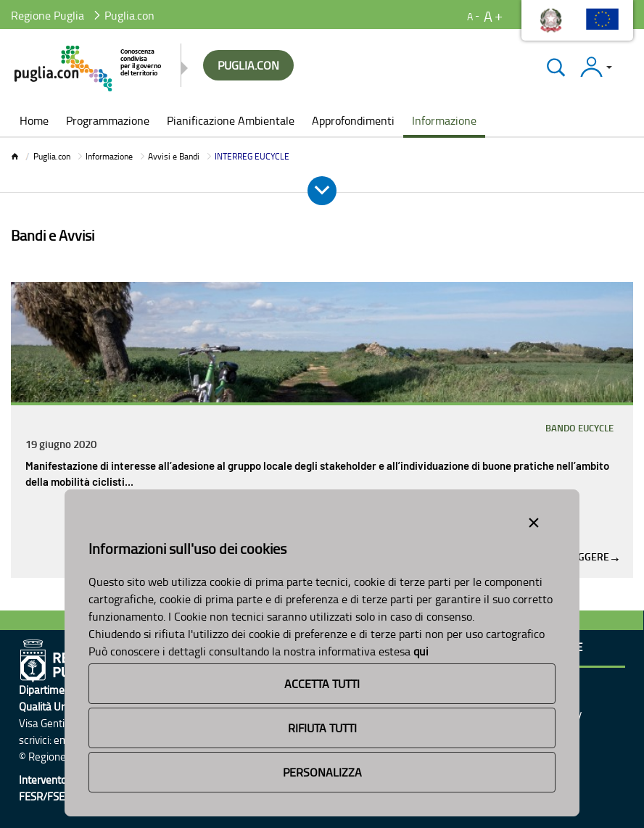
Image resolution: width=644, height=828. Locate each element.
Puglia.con (52, 156)
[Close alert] (534, 520)
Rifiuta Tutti (322, 728)
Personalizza (322, 772)
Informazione (109, 156)
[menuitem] (34, 122)
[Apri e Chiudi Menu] (322, 191)
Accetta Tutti (322, 684)
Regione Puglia (48, 15)
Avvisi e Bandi (174, 156)
